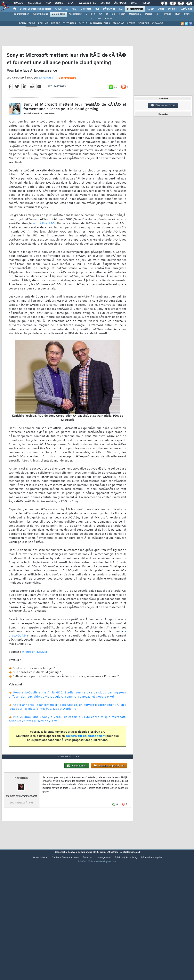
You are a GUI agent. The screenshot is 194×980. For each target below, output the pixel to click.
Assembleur (75, 14)
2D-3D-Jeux (58, 14)
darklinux (22, 829)
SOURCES (144, 23)
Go (113, 14)
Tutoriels (34, 3)
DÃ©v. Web (109, 9)
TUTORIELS (69, 23)
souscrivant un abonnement (86, 753)
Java (97, 9)
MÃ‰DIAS (118, 23)
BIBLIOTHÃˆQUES (100, 23)
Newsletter (88, 3)
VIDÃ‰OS (158, 23)
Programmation (135, 9)
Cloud (58, 9)
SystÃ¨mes (186, 9)
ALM (74, 9)
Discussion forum (163, 105)
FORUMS (43, 23)
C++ (93, 14)
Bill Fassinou (46, 95)
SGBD (151, 9)
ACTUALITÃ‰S (27, 23)
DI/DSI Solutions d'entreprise (36, 9)
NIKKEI (42, 669)
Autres (109, 19)
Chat (71, 3)
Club (146, 3)
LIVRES (131, 23)
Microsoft (86, 9)
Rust (178, 14)
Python (168, 14)
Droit (135, 3)
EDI (121, 9)
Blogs (59, 3)
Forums (18, 3)
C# (101, 14)
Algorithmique (41, 14)
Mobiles (172, 9)
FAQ (48, 3)
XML (99, 19)
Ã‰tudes (120, 3)
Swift (187, 14)
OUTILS (83, 23)
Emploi (105, 3)
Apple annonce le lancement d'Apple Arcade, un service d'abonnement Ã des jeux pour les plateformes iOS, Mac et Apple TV (67, 724)
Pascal (149, 14)
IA (67, 9)
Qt (91, 19)
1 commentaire (68, 95)
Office (161, 9)
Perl (158, 14)
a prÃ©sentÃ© (44, 241)
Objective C (135, 14)
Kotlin (122, 14)
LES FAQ (56, 23)
